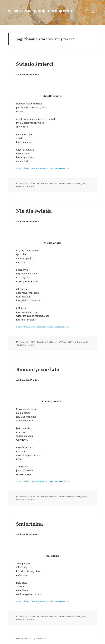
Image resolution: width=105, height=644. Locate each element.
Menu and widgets (93, 16)
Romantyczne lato (38, 369)
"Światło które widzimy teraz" (75, 183)
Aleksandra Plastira (48, 183)
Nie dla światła (34, 211)
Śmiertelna (30, 524)
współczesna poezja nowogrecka (40, 10)
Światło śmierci (35, 64)
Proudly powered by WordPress (31, 639)
